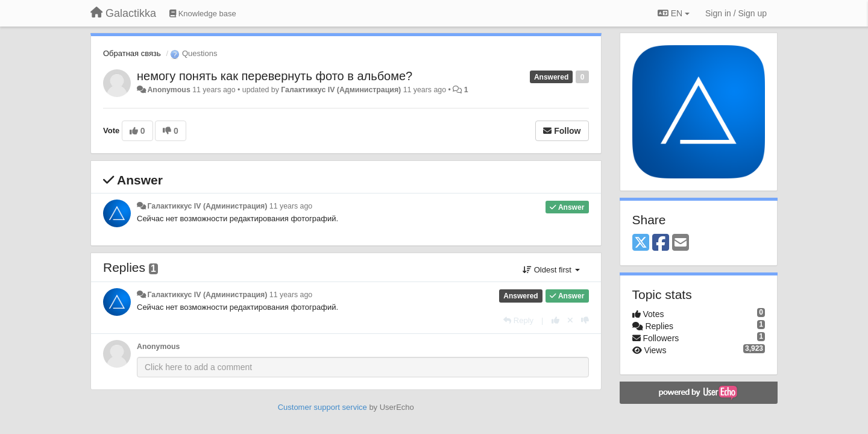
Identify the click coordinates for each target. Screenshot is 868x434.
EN (674, 13)
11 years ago (291, 206)
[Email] (681, 243)
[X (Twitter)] (641, 243)
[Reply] (518, 320)
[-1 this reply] (585, 320)
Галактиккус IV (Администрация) (341, 90)
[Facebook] (661, 243)
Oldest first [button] (551, 270)
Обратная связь (132, 53)
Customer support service (322, 407)
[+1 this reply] (555, 320)
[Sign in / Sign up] (736, 13)
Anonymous (168, 90)
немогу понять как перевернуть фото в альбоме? (275, 76)
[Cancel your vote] (570, 320)
